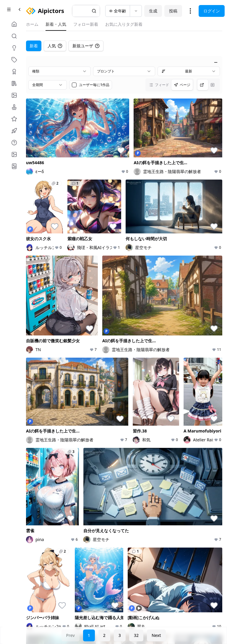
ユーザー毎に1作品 (94, 85)
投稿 (173, 11)
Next (156, 635)
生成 (153, 11)
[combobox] (60, 71)
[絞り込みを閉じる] (216, 62)
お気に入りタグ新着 (124, 24)
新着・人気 (56, 24)
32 (136, 635)
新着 (34, 46)
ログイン (212, 11)
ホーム (32, 24)
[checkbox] (74, 85)
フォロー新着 (86, 24)
